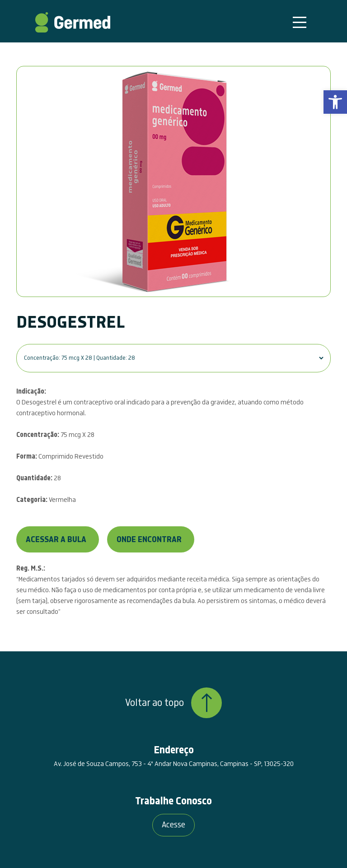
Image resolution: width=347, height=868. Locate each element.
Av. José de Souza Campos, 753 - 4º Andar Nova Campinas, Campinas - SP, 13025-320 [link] (174, 764)
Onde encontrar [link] (149, 540)
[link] (335, 102)
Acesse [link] (173, 825)
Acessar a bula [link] (56, 540)
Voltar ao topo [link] (173, 703)
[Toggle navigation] (300, 22)
